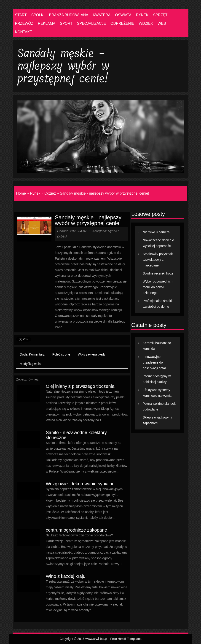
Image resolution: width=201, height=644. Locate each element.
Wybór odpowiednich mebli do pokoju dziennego (158, 287)
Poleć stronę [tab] (61, 354)
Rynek (35, 193)
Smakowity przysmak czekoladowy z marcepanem (158, 260)
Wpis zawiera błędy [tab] (92, 354)
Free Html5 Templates (126, 639)
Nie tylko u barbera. (157, 232)
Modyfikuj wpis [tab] (30, 364)
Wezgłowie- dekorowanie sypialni (79, 484)
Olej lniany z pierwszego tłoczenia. (81, 386)
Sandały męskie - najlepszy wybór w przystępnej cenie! (105, 193)
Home (21, 193)
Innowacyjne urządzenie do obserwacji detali (155, 362)
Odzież (50, 193)
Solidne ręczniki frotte (158, 273)
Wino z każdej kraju (66, 576)
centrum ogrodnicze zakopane (76, 530)
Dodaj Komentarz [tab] (32, 354)
